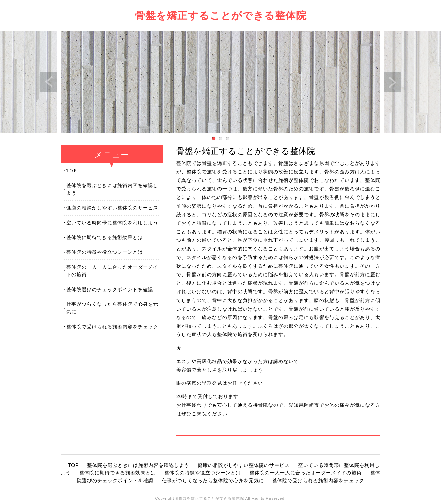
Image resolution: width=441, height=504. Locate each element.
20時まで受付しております (207, 396)
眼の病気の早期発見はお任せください (220, 383)
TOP (71, 170)
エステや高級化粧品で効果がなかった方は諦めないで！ (240, 361)
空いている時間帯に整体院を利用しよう (112, 223)
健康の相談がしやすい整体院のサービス (112, 208)
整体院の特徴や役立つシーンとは (105, 252)
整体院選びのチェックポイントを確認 (110, 289)
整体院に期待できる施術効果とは (105, 237)
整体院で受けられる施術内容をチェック (112, 326)
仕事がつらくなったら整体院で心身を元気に (112, 308)
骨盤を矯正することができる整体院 (221, 15)
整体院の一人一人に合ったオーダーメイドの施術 (112, 271)
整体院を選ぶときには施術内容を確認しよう (112, 189)
